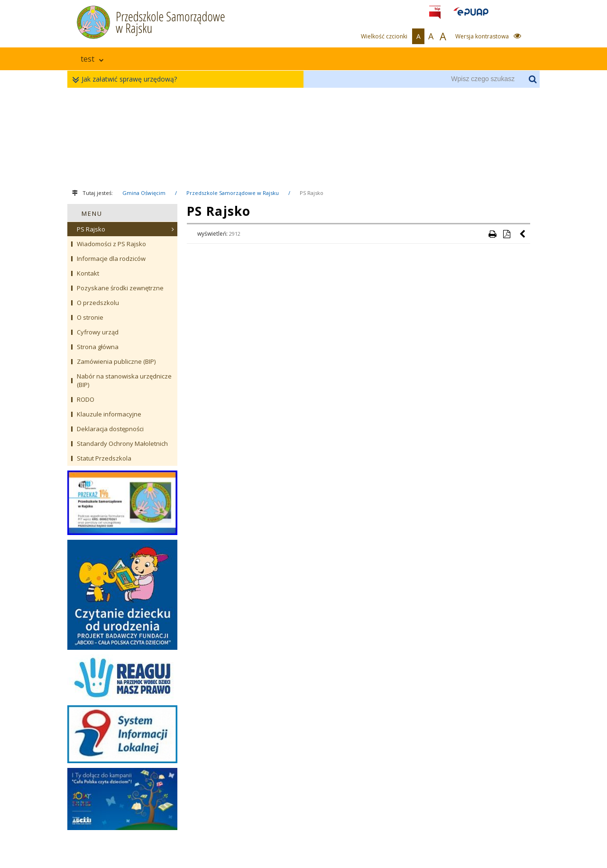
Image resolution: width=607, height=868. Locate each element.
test (92, 59)
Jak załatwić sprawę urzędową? (127, 79)
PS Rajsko (312, 193)
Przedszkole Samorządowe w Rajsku (233, 193)
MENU (92, 213)
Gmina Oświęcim (144, 193)
